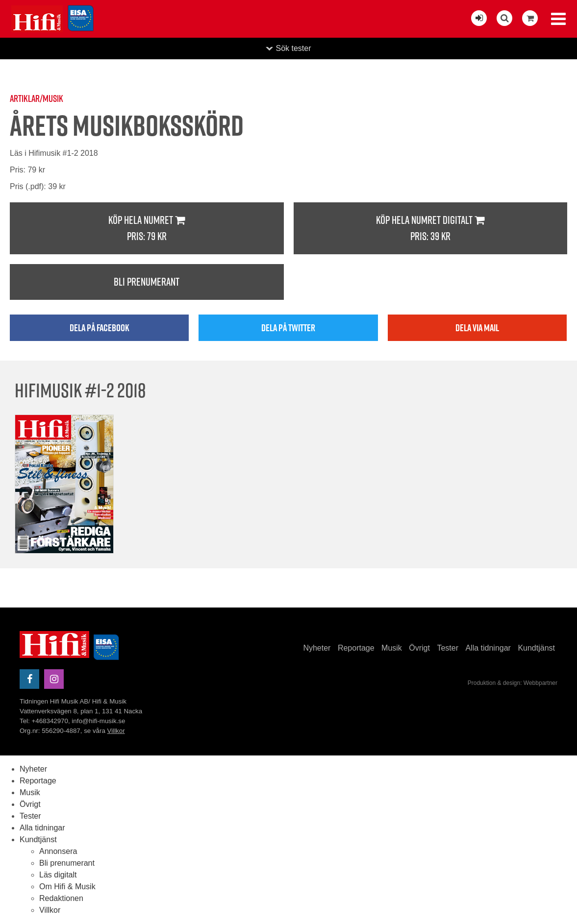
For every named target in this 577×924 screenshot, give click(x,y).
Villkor (116, 731)
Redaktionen (61, 898)
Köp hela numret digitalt (431, 229)
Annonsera (58, 851)
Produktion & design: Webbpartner (513, 683)
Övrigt (419, 648)
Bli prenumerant (147, 282)
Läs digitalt (58, 875)
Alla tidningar (488, 648)
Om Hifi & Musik (67, 887)
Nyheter (317, 648)
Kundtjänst (536, 648)
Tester (448, 648)
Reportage (356, 648)
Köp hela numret (147, 229)
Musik (392, 648)
